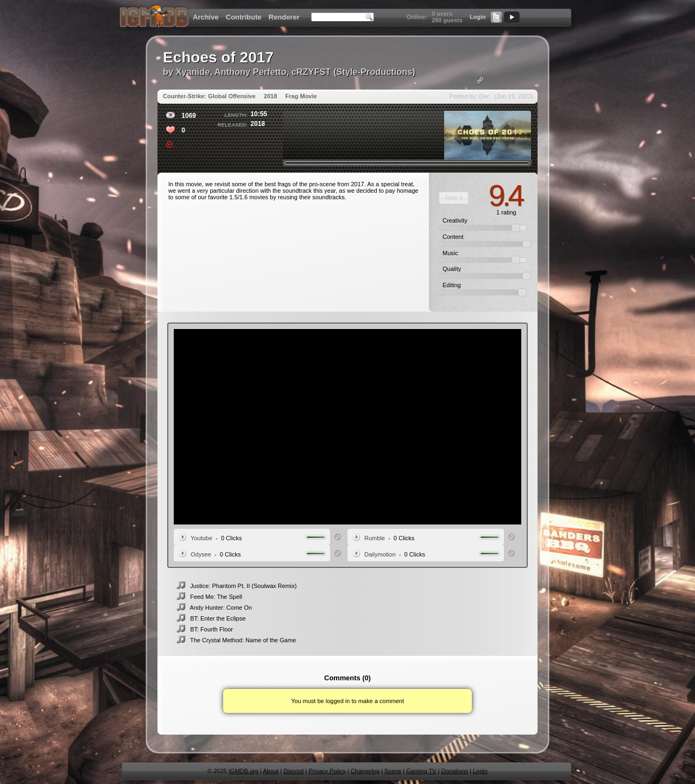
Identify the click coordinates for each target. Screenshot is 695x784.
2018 (270, 96)
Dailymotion (380, 554)
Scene (393, 771)
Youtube (201, 538)
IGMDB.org (244, 771)
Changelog (365, 771)
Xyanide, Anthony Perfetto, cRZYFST (254, 72)
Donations (454, 771)
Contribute (244, 17)
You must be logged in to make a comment (347, 701)
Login (478, 17)
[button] (454, 198)
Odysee (201, 554)
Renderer (284, 17)
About (271, 771)
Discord (293, 771)
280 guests (447, 20)
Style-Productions (374, 72)
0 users (442, 14)
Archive (206, 17)
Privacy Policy (327, 771)
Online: (417, 17)
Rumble (375, 538)
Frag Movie (301, 96)
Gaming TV (421, 771)
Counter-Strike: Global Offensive (209, 96)
